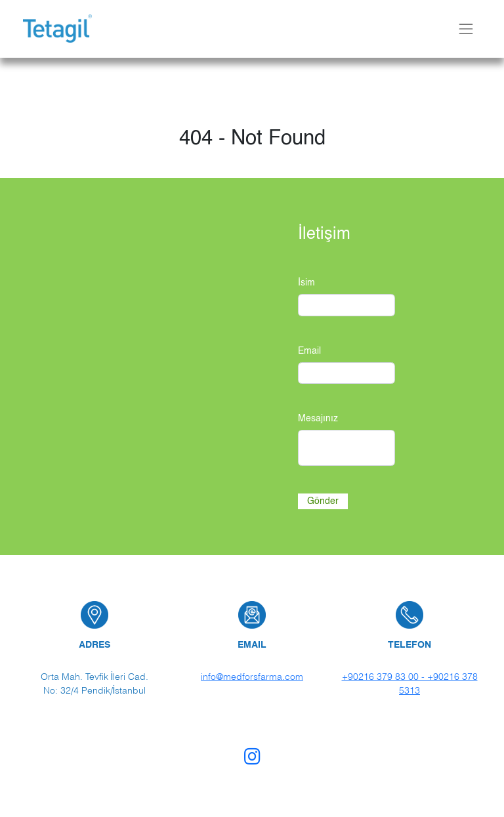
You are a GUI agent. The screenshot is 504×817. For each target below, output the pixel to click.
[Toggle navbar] (466, 29)
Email (309, 351)
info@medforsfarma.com (252, 677)
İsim (306, 283)
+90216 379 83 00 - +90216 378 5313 (410, 683)
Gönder (323, 501)
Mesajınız (318, 418)
